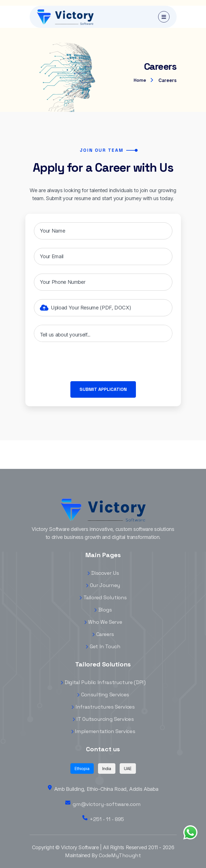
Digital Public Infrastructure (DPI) (103, 682)
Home (140, 80)
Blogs (103, 610)
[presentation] (77, 362)
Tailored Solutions (103, 597)
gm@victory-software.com (107, 804)
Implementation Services (103, 731)
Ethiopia (82, 769)
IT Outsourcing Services (103, 719)
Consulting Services (103, 694)
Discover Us (103, 573)
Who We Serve (103, 622)
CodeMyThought (120, 855)
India (107, 769)
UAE (128, 769)
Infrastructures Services (103, 707)
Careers (103, 634)
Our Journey (103, 585)
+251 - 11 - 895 (107, 819)
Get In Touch (103, 646)
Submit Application (103, 389)
